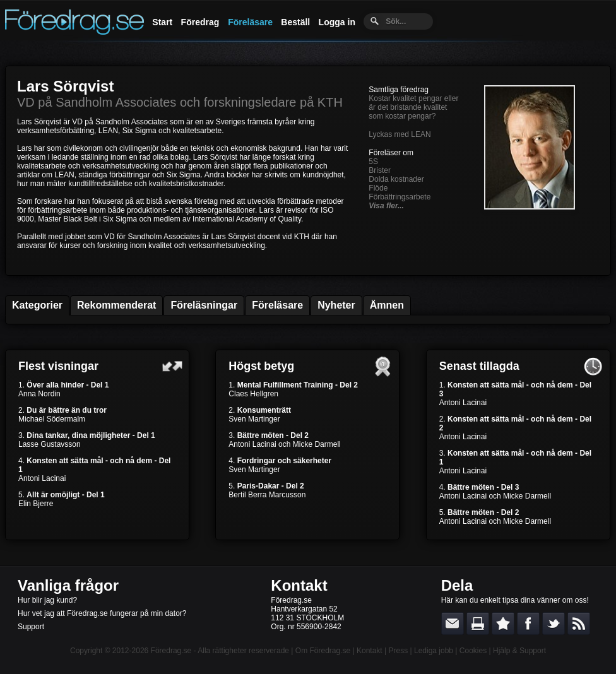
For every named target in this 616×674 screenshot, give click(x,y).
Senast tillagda (479, 366)
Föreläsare (250, 22)
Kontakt (299, 585)
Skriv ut (478, 624)
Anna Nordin (39, 394)
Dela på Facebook (528, 624)
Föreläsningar (204, 305)
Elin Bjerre (36, 504)
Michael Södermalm (52, 419)
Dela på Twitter (554, 624)
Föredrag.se (171, 651)
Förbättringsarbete (400, 197)
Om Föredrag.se (323, 651)
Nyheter (336, 305)
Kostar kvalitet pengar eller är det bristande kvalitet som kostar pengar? (413, 107)
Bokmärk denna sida (503, 624)
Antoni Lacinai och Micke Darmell (284, 444)
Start (162, 22)
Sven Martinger (254, 419)
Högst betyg (261, 366)
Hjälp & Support (519, 651)
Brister (380, 170)
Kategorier (37, 305)
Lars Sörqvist (65, 86)
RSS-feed (579, 624)
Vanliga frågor (68, 585)
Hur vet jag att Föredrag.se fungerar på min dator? (102, 613)
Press (398, 651)
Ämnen (387, 305)
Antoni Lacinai (42, 478)
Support (31, 627)
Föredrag (200, 22)
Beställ (295, 22)
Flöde (378, 188)
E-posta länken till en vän (453, 624)
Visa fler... (386, 206)
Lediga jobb (434, 651)
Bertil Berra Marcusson (267, 495)
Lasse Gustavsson (50, 444)
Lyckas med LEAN (400, 134)
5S (373, 162)
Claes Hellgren (253, 394)
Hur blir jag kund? (47, 600)
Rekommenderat (116, 305)
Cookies (473, 651)
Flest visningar (58, 366)
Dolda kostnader (396, 179)
